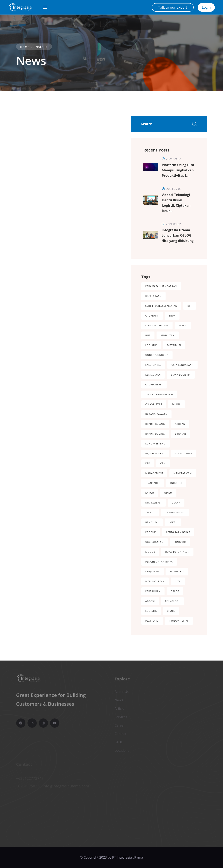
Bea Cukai (152, 522)
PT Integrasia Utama (128, 857)
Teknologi (172, 601)
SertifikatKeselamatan (161, 306)
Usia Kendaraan (182, 365)
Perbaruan (153, 591)
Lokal (173, 522)
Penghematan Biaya (159, 562)
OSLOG (175, 591)
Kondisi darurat (157, 325)
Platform (152, 621)
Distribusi (174, 345)
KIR (190, 306)
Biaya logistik (181, 375)
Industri (176, 483)
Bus (148, 335)
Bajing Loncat (155, 453)
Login (206, 7)
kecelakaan (154, 296)
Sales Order (184, 453)
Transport (153, 483)
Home (25, 47)
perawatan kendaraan (161, 286)
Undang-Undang (157, 355)
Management (154, 473)
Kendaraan (153, 375)
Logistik (151, 345)
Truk (172, 316)
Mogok (150, 552)
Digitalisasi (154, 503)
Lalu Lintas (153, 365)
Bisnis (171, 611)
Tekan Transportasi (159, 394)
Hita (178, 581)
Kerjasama (153, 571)
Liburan (181, 434)
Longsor (180, 542)
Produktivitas (179, 621)
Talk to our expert (173, 7)
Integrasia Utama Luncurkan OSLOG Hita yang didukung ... (178, 238)
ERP (148, 463)
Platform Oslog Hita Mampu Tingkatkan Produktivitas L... (178, 170)
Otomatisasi (154, 384)
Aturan (180, 424)
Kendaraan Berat (178, 532)
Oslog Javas (154, 404)
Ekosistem (177, 571)
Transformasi (175, 512)
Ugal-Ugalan (154, 542)
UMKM (168, 493)
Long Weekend (156, 444)
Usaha (176, 503)
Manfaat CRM (183, 473)
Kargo (150, 493)
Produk (151, 532)
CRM (163, 463)
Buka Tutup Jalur (177, 552)
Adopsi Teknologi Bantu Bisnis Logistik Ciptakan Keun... (176, 203)
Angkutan (168, 335)
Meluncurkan (155, 581)
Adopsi (150, 601)
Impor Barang (155, 424)
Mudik (176, 404)
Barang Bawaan (157, 414)
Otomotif (152, 316)
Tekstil (150, 512)
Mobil (183, 325)
